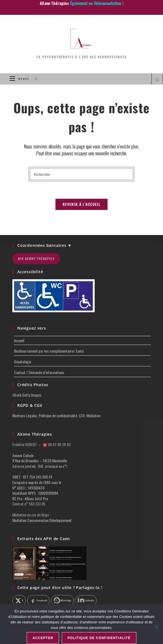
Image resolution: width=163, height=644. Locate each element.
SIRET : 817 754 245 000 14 (32, 477)
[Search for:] (34, 79)
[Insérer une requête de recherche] (82, 174)
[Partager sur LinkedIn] (86, 601)
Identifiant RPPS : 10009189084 (35, 493)
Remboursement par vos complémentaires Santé (49, 351)
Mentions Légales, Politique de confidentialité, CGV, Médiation (56, 415)
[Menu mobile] (20, 79)
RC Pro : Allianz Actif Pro (30, 498)
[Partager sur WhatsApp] (62, 601)
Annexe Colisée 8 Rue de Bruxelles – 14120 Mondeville (40, 458)
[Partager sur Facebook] (39, 601)
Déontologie (23, 362)
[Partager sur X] (19, 601)
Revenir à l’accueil (82, 204)
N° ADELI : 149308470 (28, 488)
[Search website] (157, 80)
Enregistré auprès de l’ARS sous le (37, 482)
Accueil (19, 340)
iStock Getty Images (27, 395)
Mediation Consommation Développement (42, 520)
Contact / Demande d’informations (39, 372)
